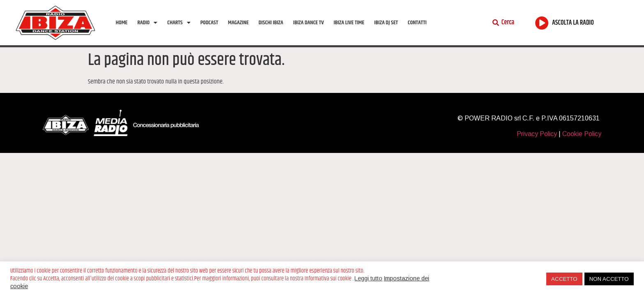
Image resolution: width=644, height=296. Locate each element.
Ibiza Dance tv (309, 23)
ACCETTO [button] (564, 279)
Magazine (238, 23)
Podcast (209, 23)
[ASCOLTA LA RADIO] (542, 23)
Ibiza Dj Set (386, 23)
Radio (147, 23)
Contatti (417, 23)
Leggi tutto (368, 278)
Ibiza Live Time (349, 23)
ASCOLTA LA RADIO (573, 23)
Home (122, 23)
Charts (179, 23)
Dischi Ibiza (271, 23)
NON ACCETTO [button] (609, 279)
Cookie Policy (582, 134)
